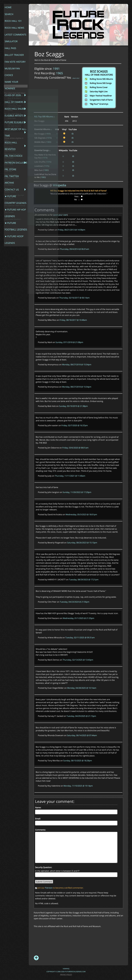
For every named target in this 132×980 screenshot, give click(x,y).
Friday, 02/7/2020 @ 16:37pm (75, 425)
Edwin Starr (9, 224)
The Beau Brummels (13, 210)
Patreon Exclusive (13, 91)
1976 (49, 138)
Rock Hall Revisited (9, 81)
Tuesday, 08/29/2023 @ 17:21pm (84, 580)
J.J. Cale (7, 238)
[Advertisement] (78, 936)
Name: (38, 808)
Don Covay (9, 221)
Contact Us (10, 105)
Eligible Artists (12, 66)
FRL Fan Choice (11, 87)
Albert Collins (10, 207)
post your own (61, 215)
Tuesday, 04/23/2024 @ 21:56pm (75, 602)
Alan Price (9, 203)
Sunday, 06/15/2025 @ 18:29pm (78, 761)
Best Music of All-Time (13, 75)
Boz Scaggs (9, 214)
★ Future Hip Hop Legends (13, 116)
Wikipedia (59, 185)
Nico (6, 245)
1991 (56, 69)
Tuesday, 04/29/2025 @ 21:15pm (81, 716)
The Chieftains (10, 217)
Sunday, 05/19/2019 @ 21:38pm (73, 406)
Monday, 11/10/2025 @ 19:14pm (78, 786)
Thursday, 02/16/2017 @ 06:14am (74, 298)
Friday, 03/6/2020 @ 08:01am (75, 448)
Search (8, 10)
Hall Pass (9, 30)
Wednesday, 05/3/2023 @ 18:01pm (81, 514)
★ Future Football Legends (14, 123)
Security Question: (44, 867)
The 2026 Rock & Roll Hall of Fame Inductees (15, 172)
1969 (48, 134)
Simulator (9, 26)
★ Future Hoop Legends (12, 129)
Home (7, 6)
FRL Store (9, 94)
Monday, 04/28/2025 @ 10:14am (82, 688)
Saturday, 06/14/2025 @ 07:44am (82, 735)
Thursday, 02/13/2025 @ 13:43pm (78, 660)
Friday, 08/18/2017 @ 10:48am (73, 320)
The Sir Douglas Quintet (14, 251)
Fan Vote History (13, 37)
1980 (48, 142)
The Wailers (9, 272)
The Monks (9, 241)
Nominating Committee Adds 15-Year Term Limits (14, 163)
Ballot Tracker (12, 34)
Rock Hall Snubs (12, 62)
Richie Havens (10, 248)
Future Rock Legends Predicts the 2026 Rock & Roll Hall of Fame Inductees (15, 182)
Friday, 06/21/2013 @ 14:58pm (71, 230)
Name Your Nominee (10, 49)
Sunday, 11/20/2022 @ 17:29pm (77, 492)
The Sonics (9, 255)
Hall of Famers (12, 58)
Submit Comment (44, 882)
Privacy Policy (66, 974)
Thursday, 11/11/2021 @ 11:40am (70, 476)
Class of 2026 (11, 54)
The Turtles (9, 269)
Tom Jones (9, 265)
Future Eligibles (12, 70)
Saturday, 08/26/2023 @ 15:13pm (82, 543)
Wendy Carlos (10, 279)
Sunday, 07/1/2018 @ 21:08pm (69, 342)
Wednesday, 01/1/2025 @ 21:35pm (78, 618)
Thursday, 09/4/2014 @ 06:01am (74, 249)
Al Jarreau (9, 200)
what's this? (76, 78)
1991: (7, 197)
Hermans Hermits (12, 234)
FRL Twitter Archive (10, 100)
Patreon (49, 888)
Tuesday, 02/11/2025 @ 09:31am (80, 638)
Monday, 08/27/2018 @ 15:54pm (77, 365)
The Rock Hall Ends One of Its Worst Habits (15, 154)
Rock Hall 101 (11, 14)
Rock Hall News (12, 18)
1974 (45, 158)
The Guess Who (11, 231)
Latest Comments (13, 22)
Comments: (40, 830)
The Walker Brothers (13, 275)
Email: (38, 819)
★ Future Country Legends (13, 110)
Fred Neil (8, 227)
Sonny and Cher (11, 258)
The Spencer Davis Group (15, 262)
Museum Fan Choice (10, 43)
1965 (59, 73)
